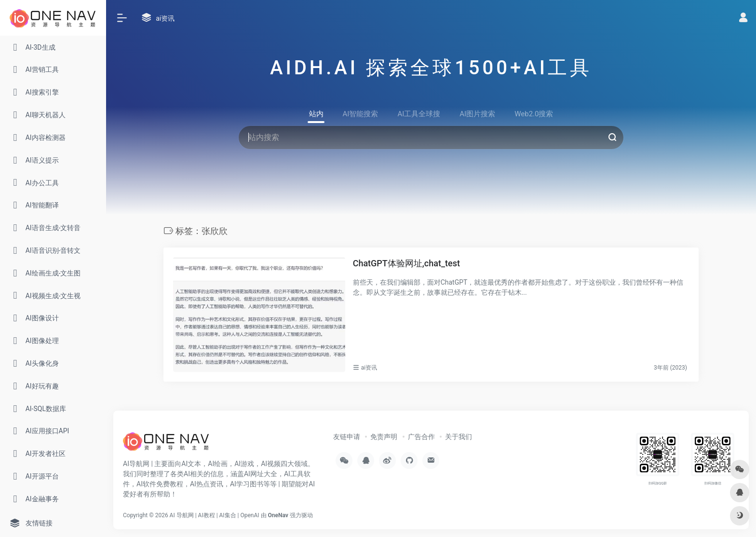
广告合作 (421, 437)
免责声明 (384, 437)
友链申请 (347, 437)
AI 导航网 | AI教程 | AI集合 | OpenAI (215, 515)
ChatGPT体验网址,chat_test (406, 263)
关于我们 (459, 437)
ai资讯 (369, 368)
